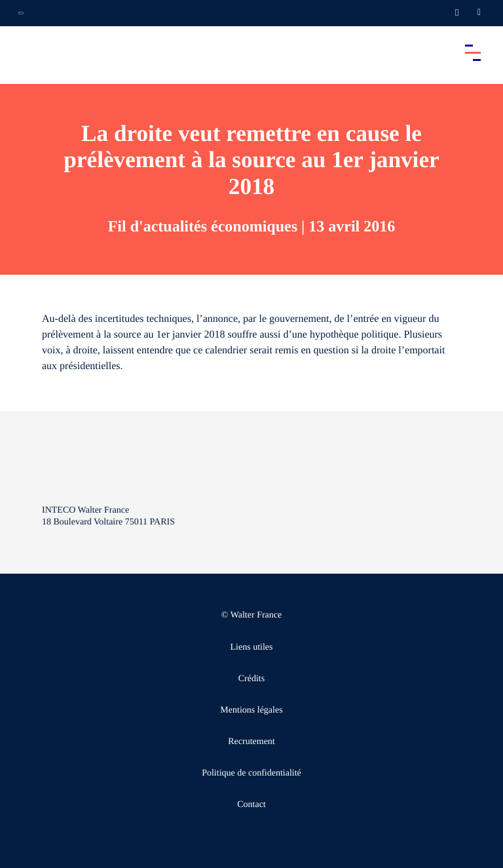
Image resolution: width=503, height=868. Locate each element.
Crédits (251, 679)
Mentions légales (251, 710)
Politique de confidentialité (251, 773)
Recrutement (251, 742)
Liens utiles (252, 647)
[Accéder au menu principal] (473, 52)
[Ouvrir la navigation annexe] (21, 13)
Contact (251, 805)
